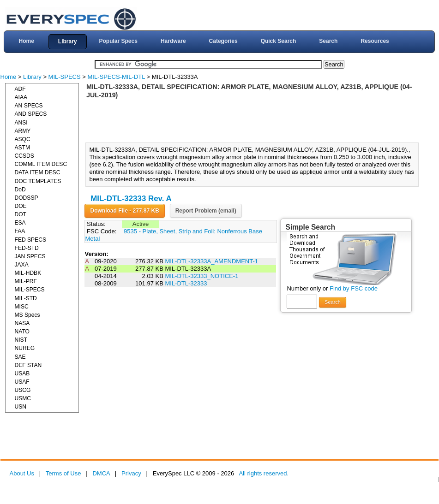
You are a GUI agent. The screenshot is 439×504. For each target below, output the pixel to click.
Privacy (131, 473)
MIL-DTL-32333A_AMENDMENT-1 (211, 261)
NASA (22, 323)
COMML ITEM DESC (41, 164)
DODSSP (27, 198)
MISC (22, 307)
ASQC (23, 139)
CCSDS (24, 156)
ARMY (23, 131)
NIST (21, 340)
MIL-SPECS (65, 77)
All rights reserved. (264, 473)
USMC (23, 398)
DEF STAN (28, 365)
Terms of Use (63, 473)
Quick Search (279, 41)
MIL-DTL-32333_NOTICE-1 (201, 276)
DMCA (101, 473)
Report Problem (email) (206, 211)
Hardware (173, 41)
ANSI (21, 123)
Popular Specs (118, 41)
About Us (22, 473)
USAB (22, 374)
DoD (20, 190)
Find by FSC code (354, 288)
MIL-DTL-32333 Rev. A (131, 199)
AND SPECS (31, 114)
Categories (223, 41)
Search (328, 41)
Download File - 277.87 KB (124, 211)
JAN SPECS (30, 256)
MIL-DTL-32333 (186, 283)
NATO (22, 332)
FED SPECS (30, 240)
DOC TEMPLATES (38, 181)
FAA (20, 231)
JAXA (22, 265)
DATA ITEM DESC (38, 172)
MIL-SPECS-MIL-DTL (116, 77)
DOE (21, 206)
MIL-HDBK (28, 273)
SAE (20, 357)
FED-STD (27, 248)
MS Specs (27, 315)
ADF (20, 89)
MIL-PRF (26, 281)
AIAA (21, 97)
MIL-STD (26, 298)
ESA (20, 223)
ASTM (23, 148)
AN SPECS (29, 106)
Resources (375, 41)
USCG (23, 390)
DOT (21, 214)
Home (26, 41)
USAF (22, 382)
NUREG (25, 348)
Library (68, 42)
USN (21, 407)
